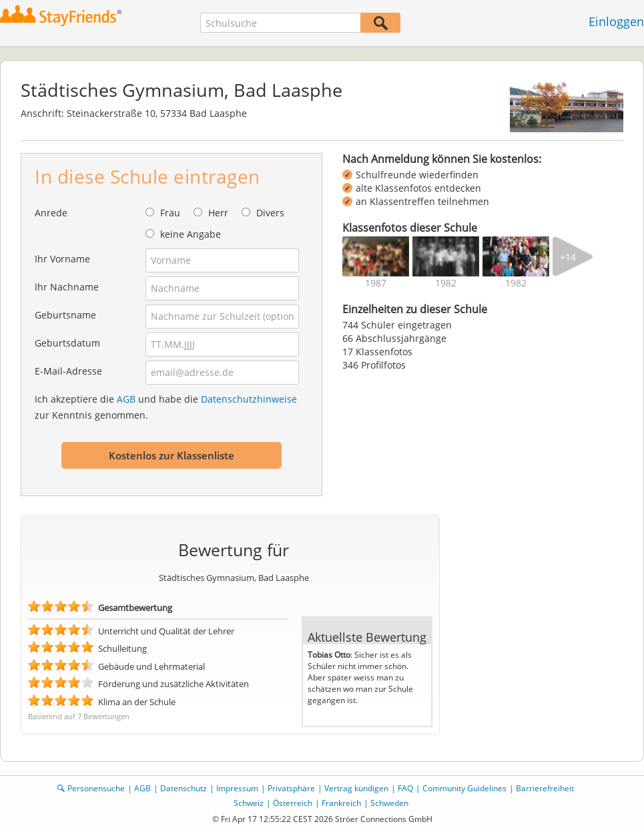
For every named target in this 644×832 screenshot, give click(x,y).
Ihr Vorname (62, 259)
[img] (376, 256)
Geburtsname (65, 315)
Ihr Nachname (67, 287)
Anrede (51, 213)
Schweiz (249, 803)
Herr (218, 213)
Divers (270, 213)
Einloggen (616, 21)
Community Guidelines (464, 788)
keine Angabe (191, 234)
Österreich (293, 803)
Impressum (237, 788)
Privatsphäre (291, 788)
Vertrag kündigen (356, 788)
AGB (126, 399)
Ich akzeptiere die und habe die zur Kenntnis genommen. (166, 407)
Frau (170, 213)
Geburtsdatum (67, 343)
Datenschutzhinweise (249, 399)
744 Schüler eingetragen (397, 325)
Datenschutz (184, 788)
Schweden (389, 803)
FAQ (405, 788)
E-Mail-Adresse (68, 371)
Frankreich (341, 803)
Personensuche (96, 788)
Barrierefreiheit (545, 788)
